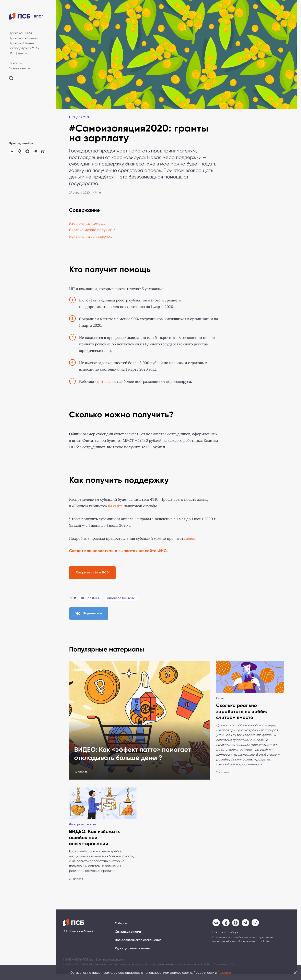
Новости (15, 63)
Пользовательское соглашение (139, 946)
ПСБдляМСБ (80, 117)
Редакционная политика (134, 954)
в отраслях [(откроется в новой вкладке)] (106, 382)
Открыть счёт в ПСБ (94, 573)
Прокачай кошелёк (24, 38)
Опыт (221, 701)
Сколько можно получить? (93, 230)
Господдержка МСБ (24, 48)
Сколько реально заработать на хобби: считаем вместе (242, 714)
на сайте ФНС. (153, 551)
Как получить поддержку (91, 237)
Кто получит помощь (88, 224)
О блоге (121, 929)
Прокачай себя (21, 33)
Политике (224, 973)
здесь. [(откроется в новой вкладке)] (192, 539)
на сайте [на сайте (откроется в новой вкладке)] (115, 506)
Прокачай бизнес (22, 43)
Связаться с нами (128, 937)
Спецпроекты (19, 68)
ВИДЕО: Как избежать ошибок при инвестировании (95, 842)
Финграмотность (88, 672)
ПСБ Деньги (18, 53)
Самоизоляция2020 (122, 598)
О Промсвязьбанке (78, 937)
